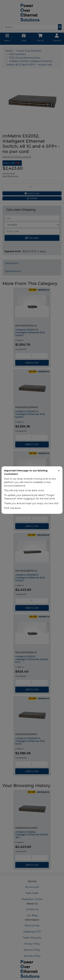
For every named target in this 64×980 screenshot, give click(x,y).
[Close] (59, 471)
